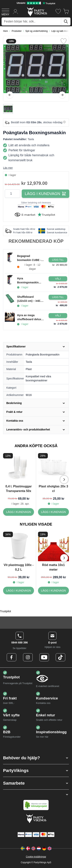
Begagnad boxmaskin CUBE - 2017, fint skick (29, 258)
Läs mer (8, 168)
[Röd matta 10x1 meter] (53, 591)
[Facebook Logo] (12, 657)
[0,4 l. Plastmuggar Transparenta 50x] (19, 512)
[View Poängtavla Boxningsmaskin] (8, 109)
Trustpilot (5, 611)
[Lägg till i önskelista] (64, 41)
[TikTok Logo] (60, 657)
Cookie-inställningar (36, 857)
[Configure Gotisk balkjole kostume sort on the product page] (58, 279)
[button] (36, 758)
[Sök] (66, 21)
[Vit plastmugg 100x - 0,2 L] (19, 591)
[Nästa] (62, 95)
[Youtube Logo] (44, 657)
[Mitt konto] (16, 11)
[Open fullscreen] (36, 69)
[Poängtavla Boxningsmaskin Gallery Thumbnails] (8, 109)
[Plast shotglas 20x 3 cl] (53, 512)
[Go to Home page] (37, 11)
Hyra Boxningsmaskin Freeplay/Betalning (29, 281)
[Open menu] (5, 12)
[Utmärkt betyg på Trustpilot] (36, 3)
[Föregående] (10, 95)
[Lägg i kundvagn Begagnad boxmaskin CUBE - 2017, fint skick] (58, 260)
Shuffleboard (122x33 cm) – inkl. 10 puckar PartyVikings (29, 299)
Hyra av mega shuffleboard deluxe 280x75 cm (30, 318)
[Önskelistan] (58, 11)
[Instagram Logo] (28, 657)
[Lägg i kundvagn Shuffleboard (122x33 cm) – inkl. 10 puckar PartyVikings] (58, 297)
